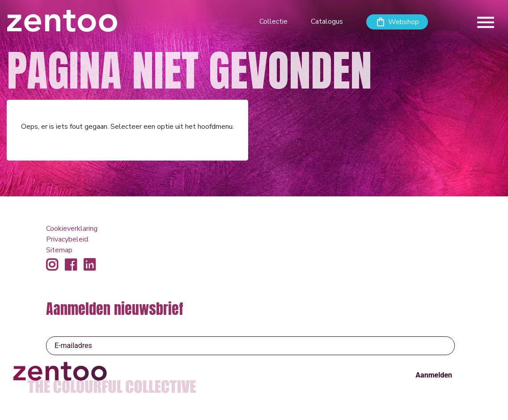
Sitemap (59, 250)
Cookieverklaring (72, 229)
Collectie (273, 21)
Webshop (404, 22)
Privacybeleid (67, 239)
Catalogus (327, 21)
